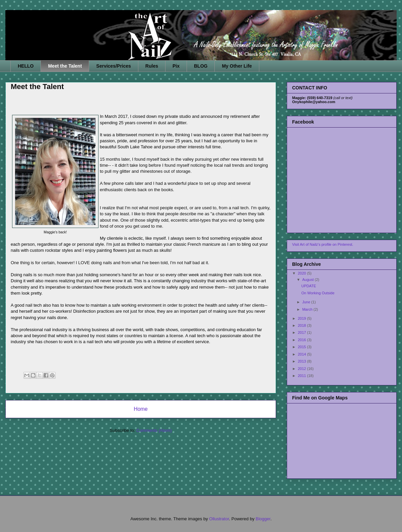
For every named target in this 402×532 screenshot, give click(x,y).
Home (141, 409)
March (308, 309)
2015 (303, 347)
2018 (303, 325)
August (308, 280)
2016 (303, 340)
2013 (303, 361)
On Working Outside (318, 293)
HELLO (26, 66)
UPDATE (309, 286)
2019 (303, 318)
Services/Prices (114, 66)
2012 (303, 369)
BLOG (201, 66)
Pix (176, 66)
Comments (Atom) (154, 430)
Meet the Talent (65, 66)
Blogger (263, 519)
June (307, 302)
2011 (303, 376)
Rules (152, 66)
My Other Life (237, 66)
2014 (303, 354)
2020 (303, 273)
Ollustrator (219, 519)
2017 (303, 332)
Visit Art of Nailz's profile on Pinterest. (323, 244)
